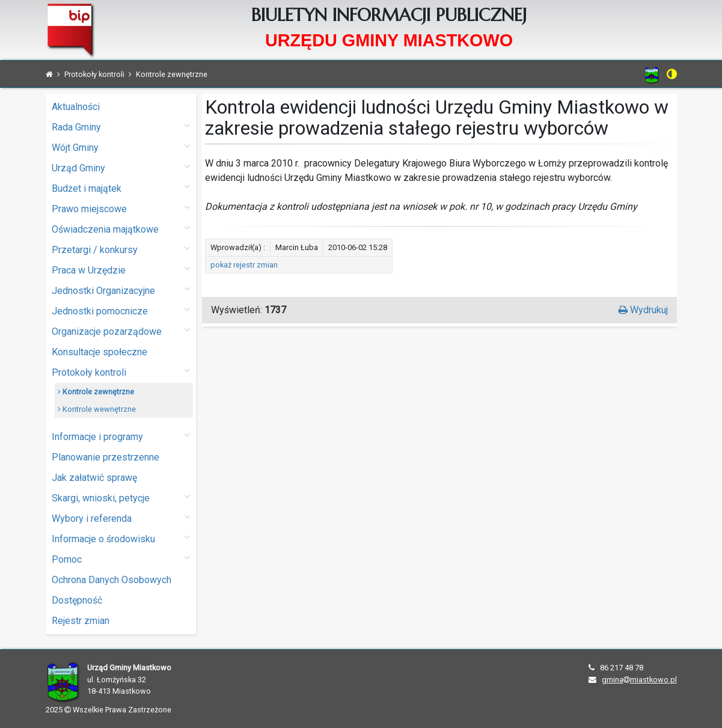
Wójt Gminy (121, 147)
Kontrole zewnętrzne (96, 392)
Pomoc (121, 559)
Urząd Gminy (121, 167)
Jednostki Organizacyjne (121, 290)
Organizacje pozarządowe (121, 331)
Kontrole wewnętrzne (97, 409)
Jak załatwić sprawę (94, 478)
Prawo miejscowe (121, 208)
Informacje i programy (121, 436)
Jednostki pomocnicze (121, 310)
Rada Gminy (121, 127)
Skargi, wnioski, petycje (121, 497)
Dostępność (77, 600)
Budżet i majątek (121, 188)
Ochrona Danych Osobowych (112, 580)
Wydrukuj (643, 310)
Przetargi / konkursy (121, 249)
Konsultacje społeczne (99, 352)
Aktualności (76, 107)
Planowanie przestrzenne (106, 457)
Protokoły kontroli (121, 372)
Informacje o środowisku (121, 538)
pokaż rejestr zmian (244, 265)
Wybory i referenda (121, 518)
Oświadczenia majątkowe (121, 229)
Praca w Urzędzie (121, 270)
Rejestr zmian (81, 621)
